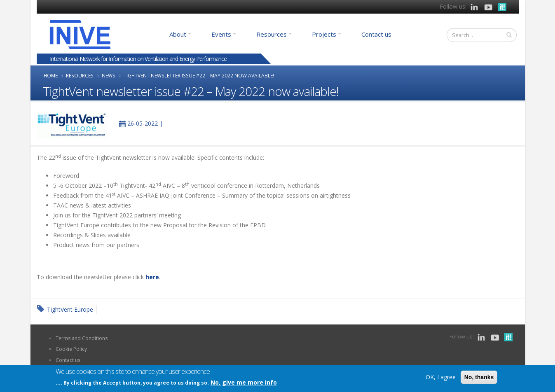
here (152, 277)
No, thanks (479, 378)
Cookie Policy (71, 349)
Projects (324, 34)
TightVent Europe (70, 309)
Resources (272, 34)
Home (51, 75)
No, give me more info (244, 383)
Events (221, 34)
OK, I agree (441, 377)
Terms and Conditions (82, 338)
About (178, 34)
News (109, 75)
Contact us (376, 34)
